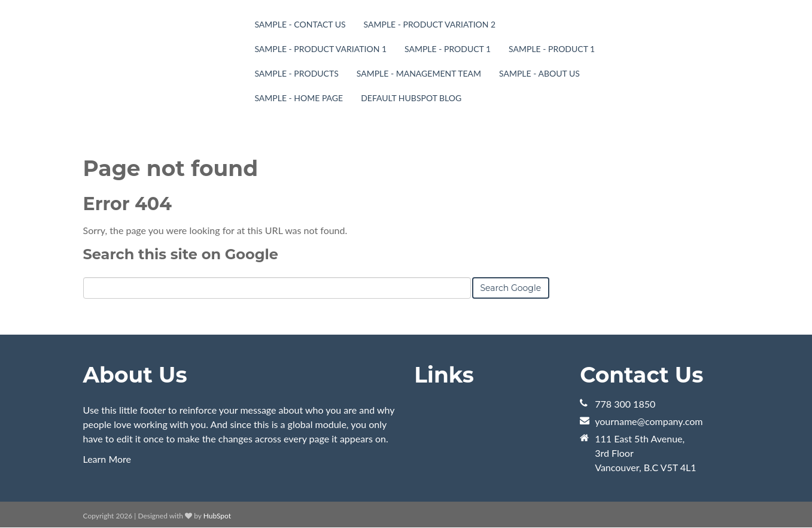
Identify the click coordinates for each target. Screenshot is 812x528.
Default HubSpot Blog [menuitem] (411, 98)
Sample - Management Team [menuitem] (419, 73)
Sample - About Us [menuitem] (539, 73)
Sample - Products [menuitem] (296, 73)
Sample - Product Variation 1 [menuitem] (320, 49)
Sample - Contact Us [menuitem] (300, 24)
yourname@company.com (649, 421)
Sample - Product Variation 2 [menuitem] (430, 24)
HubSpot (217, 516)
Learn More (107, 459)
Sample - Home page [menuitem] (299, 98)
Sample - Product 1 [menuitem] (448, 49)
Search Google (511, 288)
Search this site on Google (181, 254)
